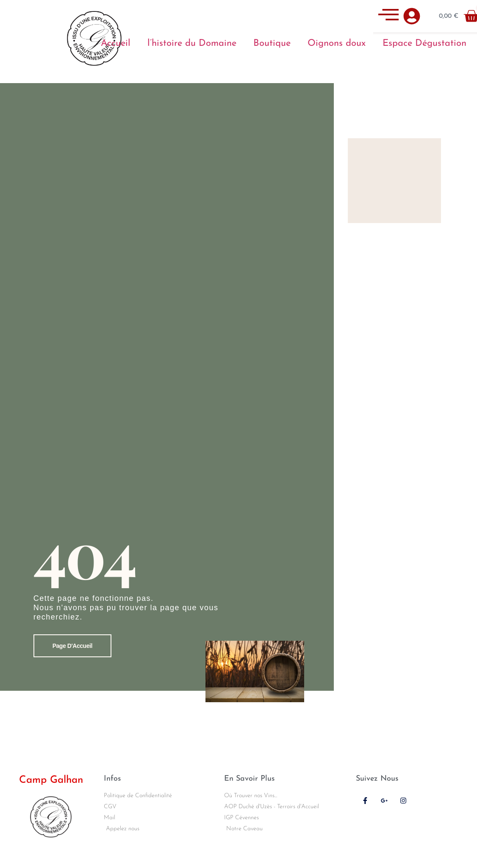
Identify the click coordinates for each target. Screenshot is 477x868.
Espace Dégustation (424, 43)
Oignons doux (337, 43)
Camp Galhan (51, 780)
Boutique (272, 43)
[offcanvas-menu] (388, 16)
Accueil (116, 43)
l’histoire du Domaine (192, 43)
